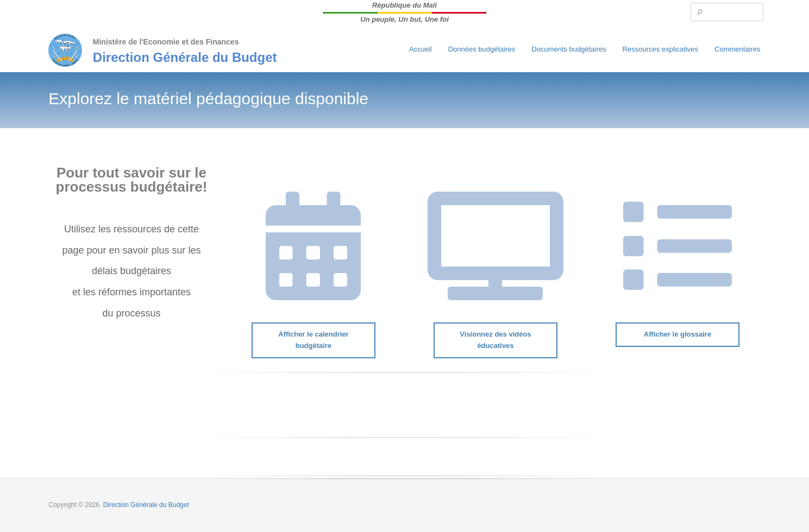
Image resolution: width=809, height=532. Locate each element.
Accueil (421, 49)
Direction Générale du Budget (185, 57)
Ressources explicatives (660, 49)
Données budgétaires (482, 49)
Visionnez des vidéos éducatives (495, 340)
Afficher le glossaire (678, 334)
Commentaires (738, 49)
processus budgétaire (129, 187)
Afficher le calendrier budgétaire (313, 340)
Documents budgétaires (569, 49)
